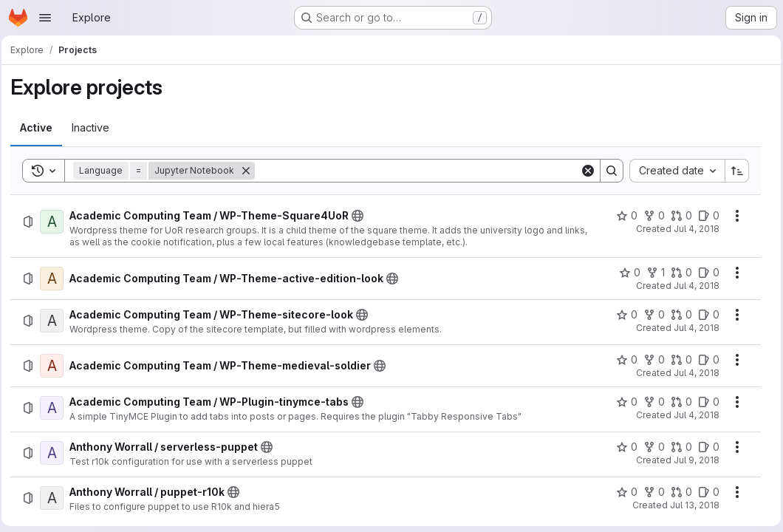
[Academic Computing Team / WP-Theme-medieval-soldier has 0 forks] (650, 360)
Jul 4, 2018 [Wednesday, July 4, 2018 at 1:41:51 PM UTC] (693, 415)
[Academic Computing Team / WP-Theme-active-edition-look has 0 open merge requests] (678, 273)
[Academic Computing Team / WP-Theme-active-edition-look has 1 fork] (652, 273)
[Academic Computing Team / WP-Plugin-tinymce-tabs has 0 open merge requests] (678, 402)
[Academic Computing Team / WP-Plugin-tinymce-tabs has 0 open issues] (705, 402)
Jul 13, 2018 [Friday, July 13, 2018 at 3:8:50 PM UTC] (691, 505)
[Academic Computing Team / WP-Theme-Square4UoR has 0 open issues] (705, 216)
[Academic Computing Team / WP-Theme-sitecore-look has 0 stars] (623, 315)
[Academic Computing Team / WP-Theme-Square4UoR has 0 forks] (650, 216)
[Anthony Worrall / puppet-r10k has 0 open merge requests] (678, 492)
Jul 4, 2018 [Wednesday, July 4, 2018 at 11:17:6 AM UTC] (693, 286)
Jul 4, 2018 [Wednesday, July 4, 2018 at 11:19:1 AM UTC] (693, 328)
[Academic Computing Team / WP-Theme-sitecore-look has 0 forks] (650, 315)
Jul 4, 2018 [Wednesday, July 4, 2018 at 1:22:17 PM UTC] (693, 373)
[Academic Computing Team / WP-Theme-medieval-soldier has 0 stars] (623, 360)
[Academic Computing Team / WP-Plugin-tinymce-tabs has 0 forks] (650, 402)
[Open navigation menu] (45, 18)
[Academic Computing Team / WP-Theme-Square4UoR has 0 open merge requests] (678, 216)
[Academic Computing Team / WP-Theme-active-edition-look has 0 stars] (626, 273)
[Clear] (584, 171)
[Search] (418, 171)
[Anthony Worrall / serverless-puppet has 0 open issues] (705, 447)
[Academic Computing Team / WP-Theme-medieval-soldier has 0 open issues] (705, 360)
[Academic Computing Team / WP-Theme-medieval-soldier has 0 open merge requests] (678, 360)
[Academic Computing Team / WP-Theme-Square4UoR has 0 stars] (623, 216)
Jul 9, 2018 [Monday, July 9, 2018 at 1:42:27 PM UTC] (693, 460)
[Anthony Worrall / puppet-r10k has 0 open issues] (705, 492)
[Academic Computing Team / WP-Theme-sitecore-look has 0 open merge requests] (678, 315)
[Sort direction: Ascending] (734, 171)
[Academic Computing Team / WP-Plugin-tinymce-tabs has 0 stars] (623, 402)
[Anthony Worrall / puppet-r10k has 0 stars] (623, 492)
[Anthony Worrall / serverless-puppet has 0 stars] (623, 447)
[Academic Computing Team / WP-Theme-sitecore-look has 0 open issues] (705, 315)
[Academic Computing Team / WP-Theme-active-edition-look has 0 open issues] (705, 273)
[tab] (41, 128)
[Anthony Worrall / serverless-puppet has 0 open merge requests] (678, 447)
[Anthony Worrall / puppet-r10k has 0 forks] (650, 492)
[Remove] (250, 171)
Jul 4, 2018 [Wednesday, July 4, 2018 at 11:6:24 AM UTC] (693, 229)
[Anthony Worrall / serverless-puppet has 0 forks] (650, 447)
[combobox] (673, 171)
